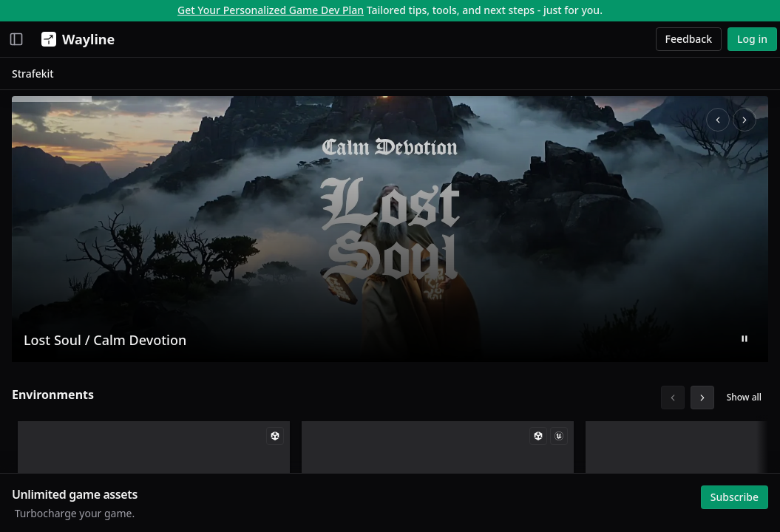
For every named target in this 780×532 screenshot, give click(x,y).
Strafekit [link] (202, 76)
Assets (34, 92)
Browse (30, 262)
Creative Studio (55, 113)
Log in (752, 39)
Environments (222, 398)
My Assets (43, 208)
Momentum (47, 71)
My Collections (54, 229)
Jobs (28, 135)
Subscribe (731, 493)
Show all (740, 400)
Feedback (689, 39)
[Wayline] (75, 39)
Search (34, 283)
